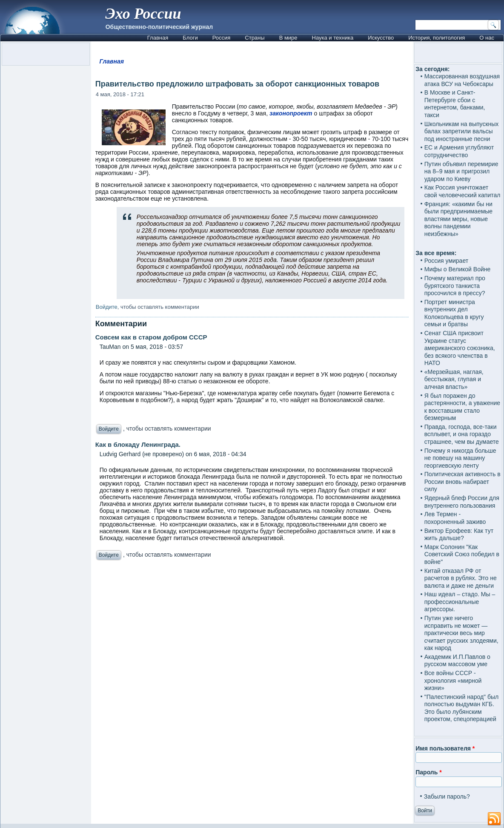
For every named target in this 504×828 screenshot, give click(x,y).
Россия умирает (446, 261)
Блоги (190, 38)
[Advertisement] (252, 663)
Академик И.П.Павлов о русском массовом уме (457, 661)
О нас (487, 38)
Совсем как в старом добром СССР (151, 337)
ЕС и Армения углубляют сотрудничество (459, 151)
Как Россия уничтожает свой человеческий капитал (462, 191)
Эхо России (143, 14)
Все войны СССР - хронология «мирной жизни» (453, 680)
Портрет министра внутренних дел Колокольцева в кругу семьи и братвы (454, 313)
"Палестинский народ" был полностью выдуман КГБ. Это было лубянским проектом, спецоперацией (461, 708)
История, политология (437, 38)
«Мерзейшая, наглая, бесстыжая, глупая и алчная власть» (454, 379)
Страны (255, 38)
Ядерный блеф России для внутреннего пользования (462, 502)
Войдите (107, 307)
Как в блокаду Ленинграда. (138, 444)
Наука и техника (333, 38)
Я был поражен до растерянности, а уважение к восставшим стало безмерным (462, 407)
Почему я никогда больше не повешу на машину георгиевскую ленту (460, 458)
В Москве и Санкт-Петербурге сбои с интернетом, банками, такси (455, 104)
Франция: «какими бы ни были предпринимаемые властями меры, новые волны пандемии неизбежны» (458, 219)
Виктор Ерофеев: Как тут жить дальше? (459, 535)
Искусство (381, 38)
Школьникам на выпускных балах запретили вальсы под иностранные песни (462, 131)
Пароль (428, 772)
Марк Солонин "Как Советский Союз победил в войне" (462, 554)
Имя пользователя (445, 748)
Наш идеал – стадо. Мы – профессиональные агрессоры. (460, 602)
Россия (222, 38)
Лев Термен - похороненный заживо (455, 518)
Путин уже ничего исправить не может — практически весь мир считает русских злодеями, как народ (461, 633)
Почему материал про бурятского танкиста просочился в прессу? (455, 286)
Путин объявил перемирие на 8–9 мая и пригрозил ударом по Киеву (461, 171)
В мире (288, 38)
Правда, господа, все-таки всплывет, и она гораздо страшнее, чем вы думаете (462, 434)
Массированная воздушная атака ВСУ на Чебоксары (462, 80)
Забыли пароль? (447, 796)
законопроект (291, 113)
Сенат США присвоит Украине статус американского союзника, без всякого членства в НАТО (460, 348)
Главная (158, 38)
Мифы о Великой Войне (458, 269)
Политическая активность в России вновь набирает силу (462, 482)
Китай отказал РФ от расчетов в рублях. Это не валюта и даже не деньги (461, 578)
